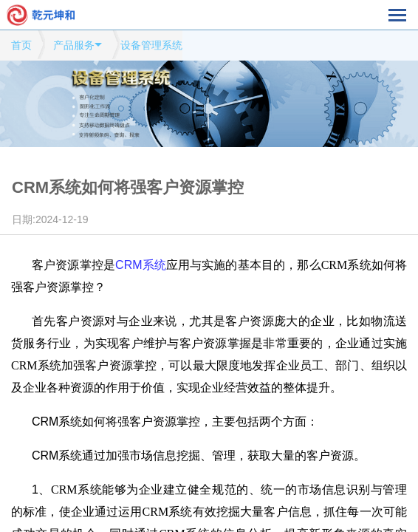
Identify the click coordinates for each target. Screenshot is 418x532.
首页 (21, 45)
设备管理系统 (151, 45)
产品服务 (74, 45)
